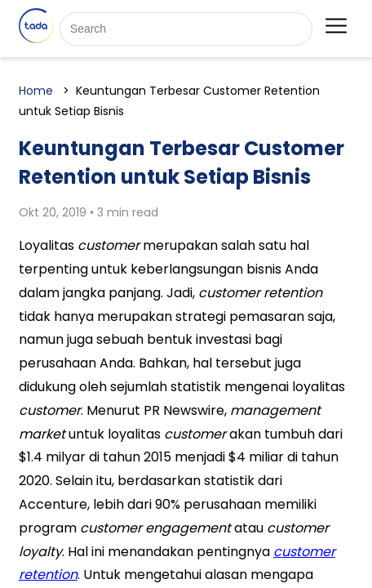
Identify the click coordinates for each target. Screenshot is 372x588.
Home (36, 91)
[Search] (186, 29)
